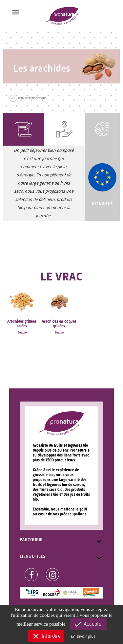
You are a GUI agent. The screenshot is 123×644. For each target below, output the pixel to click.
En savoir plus (83, 636)
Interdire (46, 636)
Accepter (88, 624)
